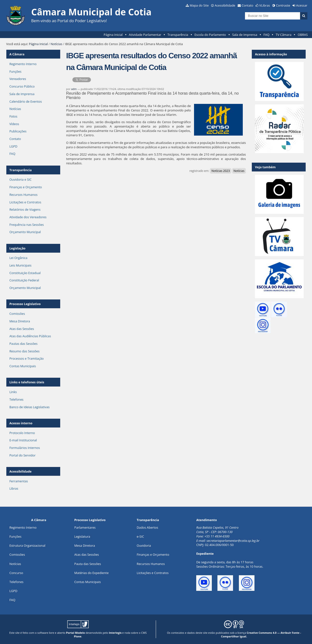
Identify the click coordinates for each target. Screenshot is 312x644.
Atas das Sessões (22, 329)
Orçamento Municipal (25, 232)
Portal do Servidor (22, 455)
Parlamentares (85, 527)
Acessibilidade (225, 5)
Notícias (57, 44)
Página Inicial (113, 35)
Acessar (302, 5)
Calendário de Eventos (25, 101)
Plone (78, 636)
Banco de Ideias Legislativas (29, 407)
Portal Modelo (75, 633)
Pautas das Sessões (23, 344)
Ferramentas (19, 481)
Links (13, 392)
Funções (15, 71)
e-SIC (140, 536)
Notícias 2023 (220, 171)
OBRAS (303, 35)
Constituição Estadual (25, 273)
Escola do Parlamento (210, 35)
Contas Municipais (23, 366)
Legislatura (82, 536)
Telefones (16, 399)
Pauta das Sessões (88, 564)
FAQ (267, 35)
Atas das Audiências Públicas (30, 336)
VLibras (265, 5)
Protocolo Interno (22, 433)
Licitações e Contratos (25, 202)
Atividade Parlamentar (145, 35)
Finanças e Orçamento (25, 187)
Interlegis (115, 633)
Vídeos (14, 124)
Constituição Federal (24, 280)
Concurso (16, 573)
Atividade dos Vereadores (28, 217)
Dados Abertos (147, 527)
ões (15, 536)
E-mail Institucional (23, 440)
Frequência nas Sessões (26, 225)
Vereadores (18, 79)
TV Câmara (283, 35)
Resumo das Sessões (24, 351)
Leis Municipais (20, 265)
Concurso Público (22, 86)
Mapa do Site (199, 5)
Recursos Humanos (23, 195)
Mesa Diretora (20, 321)
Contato (248, 5)
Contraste (283, 5)
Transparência (178, 35)
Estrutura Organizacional (27, 545)
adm (74, 89)
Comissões (17, 314)
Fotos (13, 116)
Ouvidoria (144, 545)
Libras (14, 488)
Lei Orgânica (18, 258)
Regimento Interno (23, 64)
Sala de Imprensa (245, 35)
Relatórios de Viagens (25, 209)
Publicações (18, 131)
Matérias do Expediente (92, 573)
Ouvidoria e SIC (20, 179)
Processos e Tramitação (26, 358)
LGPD (13, 146)
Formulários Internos (24, 448)
